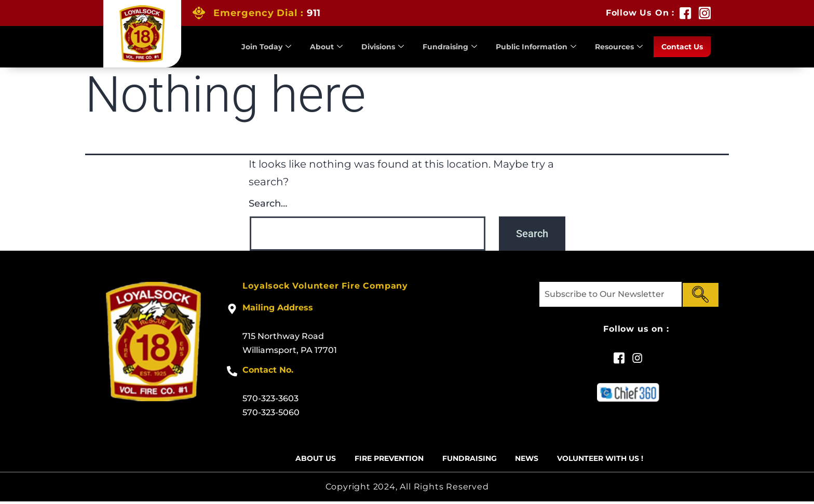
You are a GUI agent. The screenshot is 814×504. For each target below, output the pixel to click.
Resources (614, 46)
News (532, 460)
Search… (268, 203)
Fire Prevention (382, 460)
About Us (303, 460)
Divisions (367, 46)
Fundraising (437, 46)
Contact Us (680, 46)
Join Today (247, 46)
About (308, 46)
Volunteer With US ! (612, 460)
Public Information (527, 46)
